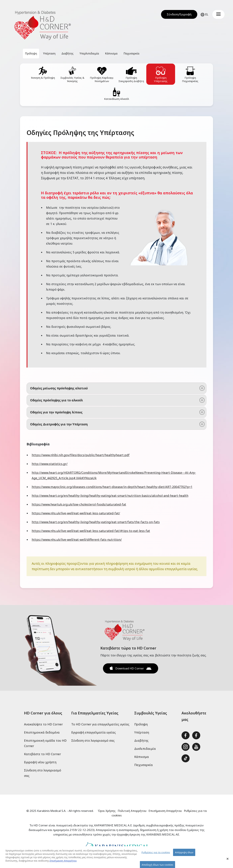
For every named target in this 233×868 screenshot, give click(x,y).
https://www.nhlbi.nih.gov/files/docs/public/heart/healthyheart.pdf (81, 455)
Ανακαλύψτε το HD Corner (43, 724)
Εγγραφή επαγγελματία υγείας (94, 732)
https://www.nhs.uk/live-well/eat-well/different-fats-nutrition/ (77, 540)
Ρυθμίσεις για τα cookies (156, 854)
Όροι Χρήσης (107, 811)
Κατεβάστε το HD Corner (43, 754)
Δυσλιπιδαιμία (145, 749)
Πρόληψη (141, 724)
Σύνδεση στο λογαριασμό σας (93, 740)
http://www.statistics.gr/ (50, 464)
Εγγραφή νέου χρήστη (40, 762)
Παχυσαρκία (144, 765)
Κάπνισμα (142, 757)
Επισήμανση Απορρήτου (165, 811)
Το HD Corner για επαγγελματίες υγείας (100, 724)
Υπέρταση (142, 732)
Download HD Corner (130, 668)
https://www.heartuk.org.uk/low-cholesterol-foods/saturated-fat (79, 504)
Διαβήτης (141, 740)
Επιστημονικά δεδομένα (42, 732)
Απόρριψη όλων (184, 854)
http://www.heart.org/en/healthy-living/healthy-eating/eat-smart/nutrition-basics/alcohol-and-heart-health (110, 496)
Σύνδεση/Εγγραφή (179, 14)
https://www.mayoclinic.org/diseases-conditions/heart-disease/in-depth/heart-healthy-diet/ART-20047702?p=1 (112, 487)
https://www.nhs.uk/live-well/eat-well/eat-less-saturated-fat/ (76, 513)
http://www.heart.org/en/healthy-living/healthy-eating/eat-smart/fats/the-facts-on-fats (96, 522)
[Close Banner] (228, 861)
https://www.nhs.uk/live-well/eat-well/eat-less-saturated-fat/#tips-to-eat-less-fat (91, 531)
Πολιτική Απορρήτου (132, 811)
